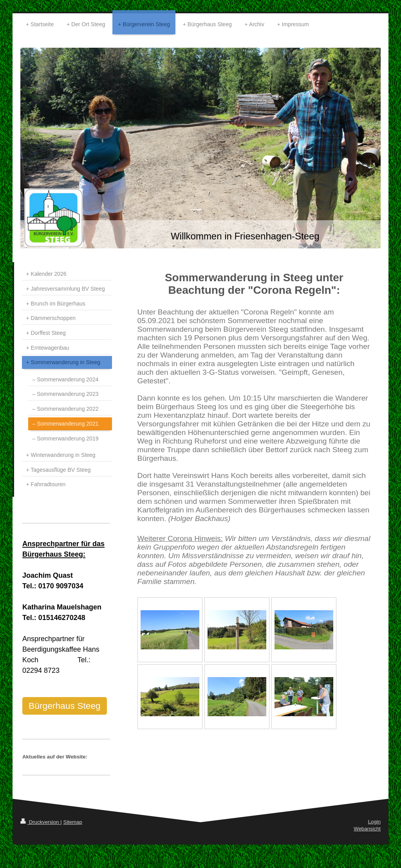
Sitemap (72, 822)
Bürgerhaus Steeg (65, 706)
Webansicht (367, 829)
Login (374, 822)
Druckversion (40, 822)
